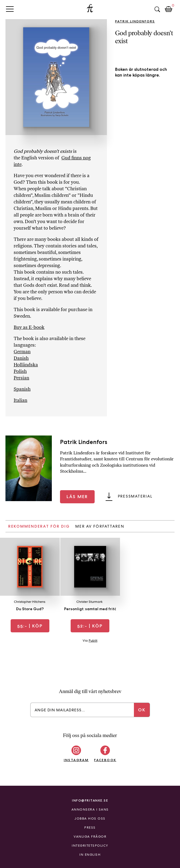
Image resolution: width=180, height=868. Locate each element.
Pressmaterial (135, 496)
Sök (157, 9)
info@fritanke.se (90, 800)
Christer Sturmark (89, 602)
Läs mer (77, 497)
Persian (21, 378)
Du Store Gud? (30, 609)
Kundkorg (169, 9)
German (22, 352)
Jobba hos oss (90, 819)
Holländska (26, 365)
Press (90, 828)
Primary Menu (10, 9)
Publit (93, 641)
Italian (20, 400)
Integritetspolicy (90, 846)
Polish (20, 371)
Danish (21, 358)
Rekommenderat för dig (39, 526)
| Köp (30, 626)
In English (90, 855)
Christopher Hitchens (30, 602)
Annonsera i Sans (90, 809)
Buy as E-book (29, 327)
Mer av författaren (100, 526)
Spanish (22, 389)
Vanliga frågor (90, 837)
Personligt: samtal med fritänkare (96, 609)
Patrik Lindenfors (135, 21)
